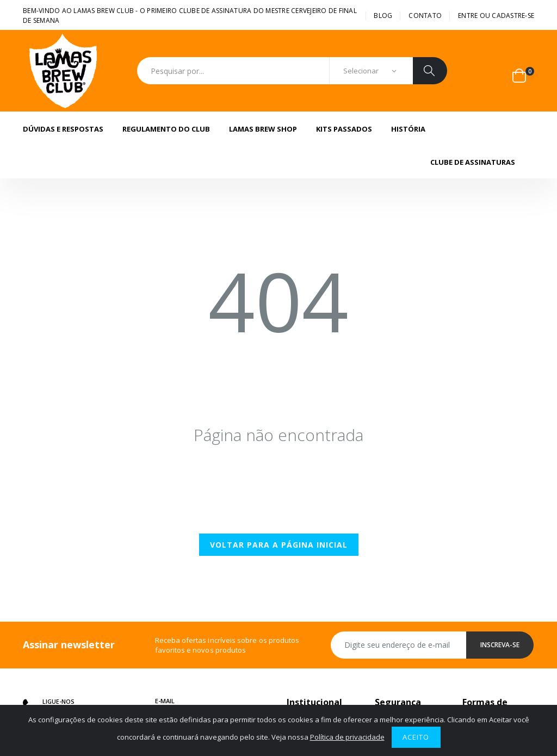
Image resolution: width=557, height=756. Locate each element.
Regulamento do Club (166, 129)
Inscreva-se (500, 645)
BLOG (383, 16)
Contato (425, 16)
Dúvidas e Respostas (63, 129)
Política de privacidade (347, 737)
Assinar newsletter (69, 645)
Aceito (416, 737)
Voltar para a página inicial (279, 545)
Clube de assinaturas (473, 162)
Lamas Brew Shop (263, 129)
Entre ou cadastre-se (496, 16)
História (408, 129)
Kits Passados (344, 129)
